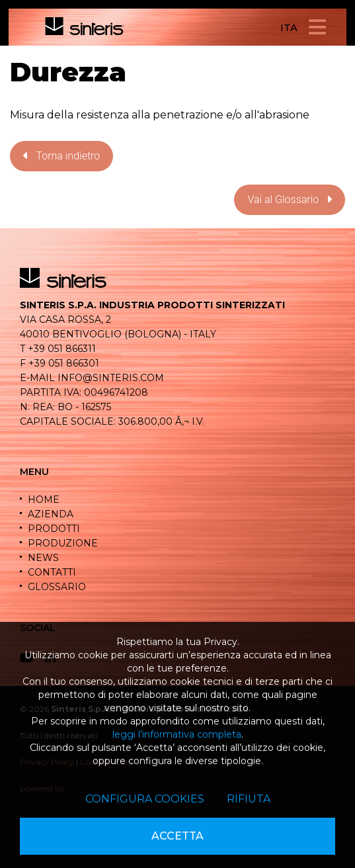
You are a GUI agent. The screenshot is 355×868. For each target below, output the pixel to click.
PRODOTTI (54, 529)
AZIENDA (51, 514)
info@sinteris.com (111, 378)
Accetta (177, 836)
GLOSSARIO (57, 587)
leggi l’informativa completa (177, 734)
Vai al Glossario (290, 199)
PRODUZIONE (63, 543)
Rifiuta (249, 799)
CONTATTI (52, 572)
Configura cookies (145, 799)
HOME (44, 499)
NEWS (43, 558)
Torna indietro (61, 156)
